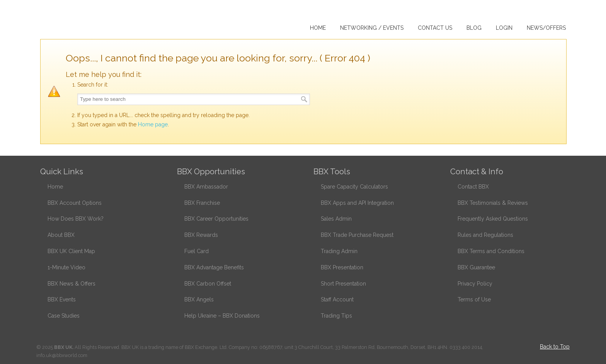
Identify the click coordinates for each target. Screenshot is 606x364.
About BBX (61, 235)
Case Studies (64, 316)
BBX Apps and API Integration (357, 203)
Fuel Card (197, 251)
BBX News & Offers (71, 284)
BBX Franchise (202, 203)
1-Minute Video (66, 267)
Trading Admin (339, 251)
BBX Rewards (201, 235)
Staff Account (337, 299)
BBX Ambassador (206, 187)
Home (55, 187)
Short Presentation (343, 284)
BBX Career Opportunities (216, 219)
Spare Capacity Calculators (354, 187)
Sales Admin (336, 219)
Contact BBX (473, 187)
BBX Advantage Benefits (214, 267)
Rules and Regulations (485, 235)
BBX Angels (199, 299)
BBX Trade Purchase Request (357, 235)
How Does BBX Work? (76, 219)
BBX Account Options (75, 203)
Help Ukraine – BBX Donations (222, 316)
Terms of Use (474, 299)
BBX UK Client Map (71, 251)
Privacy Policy (475, 284)
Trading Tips (336, 316)
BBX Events (62, 299)
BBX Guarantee (476, 267)
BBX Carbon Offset (208, 284)
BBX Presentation (342, 267)
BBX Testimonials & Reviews (493, 203)
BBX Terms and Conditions (491, 251)
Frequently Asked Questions (493, 219)
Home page (153, 124)
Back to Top (555, 347)
